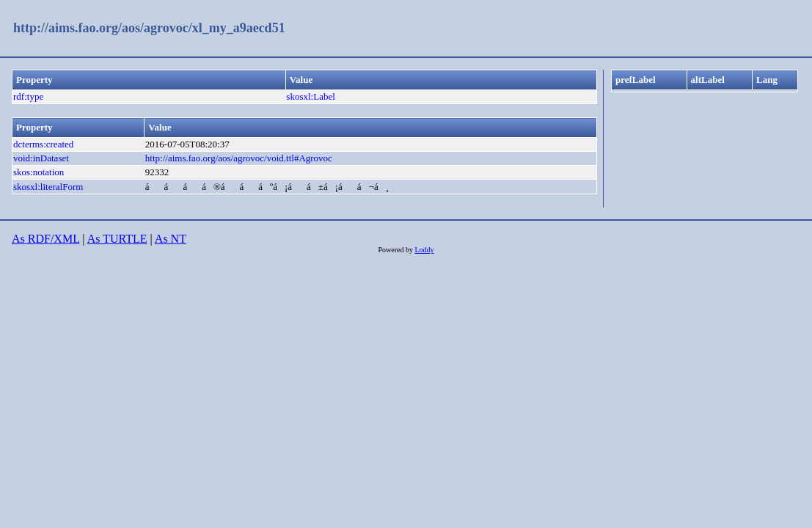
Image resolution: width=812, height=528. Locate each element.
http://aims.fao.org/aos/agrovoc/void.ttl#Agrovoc (239, 158)
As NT (171, 239)
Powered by (396, 250)
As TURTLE (117, 239)
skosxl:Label (310, 96)
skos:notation (39, 172)
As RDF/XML (45, 239)
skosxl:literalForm (48, 187)
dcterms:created (43, 144)
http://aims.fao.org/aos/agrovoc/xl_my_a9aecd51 (149, 28)
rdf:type (28, 96)
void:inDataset (41, 158)
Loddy (424, 250)
